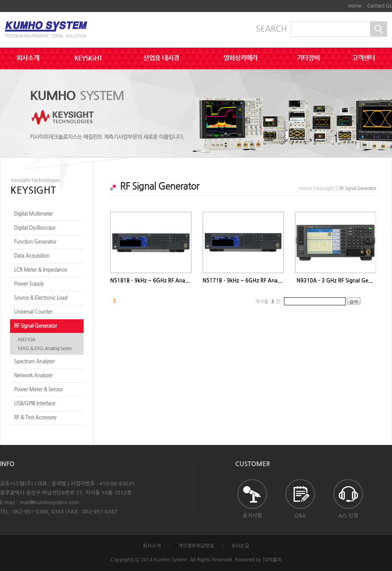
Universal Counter (33, 312)
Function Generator (35, 242)
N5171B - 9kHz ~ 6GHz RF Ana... (242, 281)
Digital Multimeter (33, 214)
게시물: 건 (267, 302)
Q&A (300, 499)
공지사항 (252, 499)
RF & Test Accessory (35, 418)
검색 (354, 301)
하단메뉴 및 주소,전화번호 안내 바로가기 (340, 3)
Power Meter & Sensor (38, 390)
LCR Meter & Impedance (40, 270)
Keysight (326, 188)
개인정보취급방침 (196, 546)
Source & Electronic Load (41, 298)
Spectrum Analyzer (34, 362)
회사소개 (152, 546)
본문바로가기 (334, 3)
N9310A (27, 340)
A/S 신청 (348, 499)
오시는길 (240, 546)
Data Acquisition (32, 256)
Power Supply (29, 284)
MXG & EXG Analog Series (45, 349)
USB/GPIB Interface (35, 404)
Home (355, 6)
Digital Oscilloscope (35, 228)
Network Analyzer (33, 376)
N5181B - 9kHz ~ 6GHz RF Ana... (150, 281)
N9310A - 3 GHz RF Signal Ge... (335, 281)
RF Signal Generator (35, 326)
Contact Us (379, 6)
